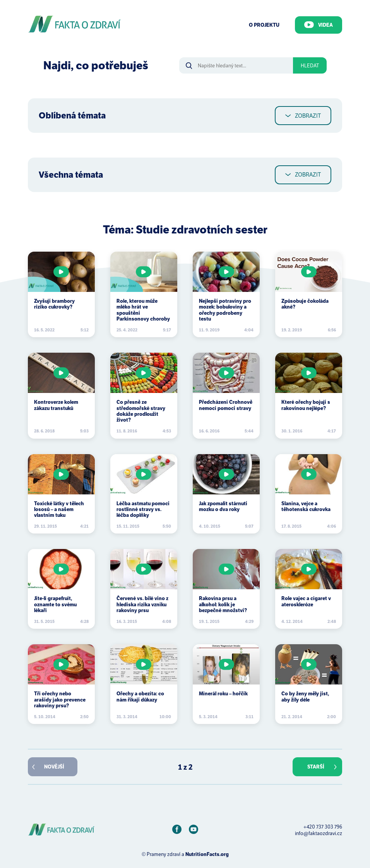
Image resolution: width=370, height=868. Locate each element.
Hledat (310, 66)
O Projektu (264, 25)
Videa (319, 25)
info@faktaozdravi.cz (319, 833)
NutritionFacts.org (207, 854)
